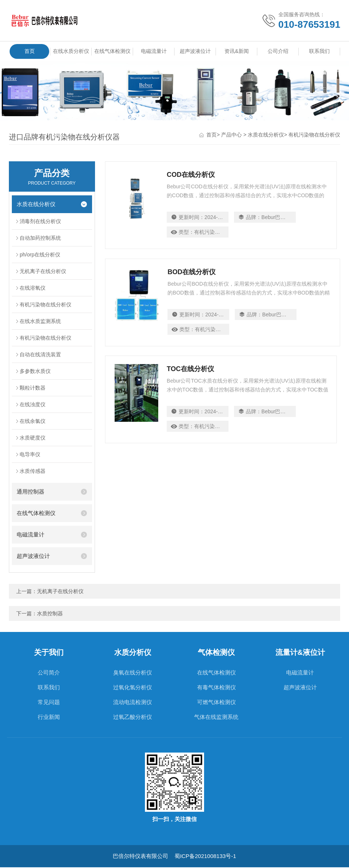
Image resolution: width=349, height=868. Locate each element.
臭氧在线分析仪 (133, 673)
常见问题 (49, 703)
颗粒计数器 (33, 388)
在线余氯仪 (33, 422)
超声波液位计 (195, 51)
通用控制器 (31, 492)
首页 (30, 51)
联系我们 (319, 51)
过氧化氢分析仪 (133, 688)
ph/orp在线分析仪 (40, 255)
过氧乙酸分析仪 (133, 718)
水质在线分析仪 (266, 135)
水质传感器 (33, 472)
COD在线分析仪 (192, 175)
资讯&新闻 (236, 51)
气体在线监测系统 (216, 718)
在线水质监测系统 (40, 322)
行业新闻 (49, 718)
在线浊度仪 (33, 405)
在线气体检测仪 (112, 53)
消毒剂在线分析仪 (40, 222)
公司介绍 (278, 51)
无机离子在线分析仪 (43, 272)
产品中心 (231, 135)
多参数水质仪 (35, 372)
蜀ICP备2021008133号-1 (205, 857)
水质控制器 (50, 614)
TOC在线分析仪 (191, 373)
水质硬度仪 (33, 438)
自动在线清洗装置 (40, 355)
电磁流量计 (154, 51)
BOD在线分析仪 (192, 274)
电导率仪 (30, 455)
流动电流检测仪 (133, 703)
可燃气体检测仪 (216, 703)
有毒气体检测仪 (216, 688)
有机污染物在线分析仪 (314, 135)
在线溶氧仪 (33, 289)
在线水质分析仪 (71, 53)
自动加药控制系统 (40, 239)
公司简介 (49, 673)
